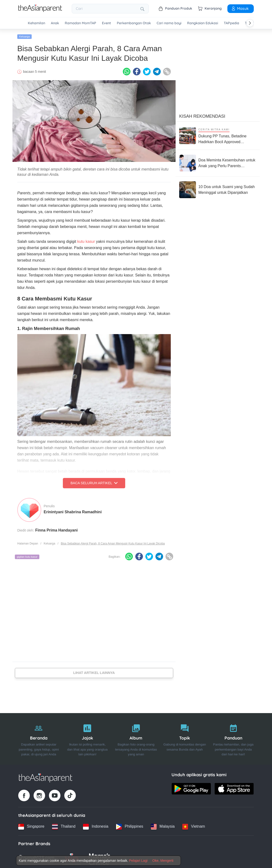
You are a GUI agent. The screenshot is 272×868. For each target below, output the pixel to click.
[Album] (136, 738)
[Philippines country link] (130, 825)
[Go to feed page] (40, 11)
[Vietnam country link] (194, 825)
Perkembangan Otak (134, 23)
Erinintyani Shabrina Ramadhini (73, 510)
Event (106, 23)
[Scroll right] (250, 23)
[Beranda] (39, 738)
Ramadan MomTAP (80, 23)
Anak (55, 23)
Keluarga (24, 35)
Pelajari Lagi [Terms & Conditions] (138, 861)
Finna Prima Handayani (56, 529)
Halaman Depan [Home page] (28, 542)
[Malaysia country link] (163, 825)
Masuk (240, 8)
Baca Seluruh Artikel (94, 482)
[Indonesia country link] (96, 825)
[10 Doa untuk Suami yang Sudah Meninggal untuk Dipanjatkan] (218, 189)
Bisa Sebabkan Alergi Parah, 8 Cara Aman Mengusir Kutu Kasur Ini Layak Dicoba (113, 542)
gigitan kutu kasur (27, 556)
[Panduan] (233, 738)
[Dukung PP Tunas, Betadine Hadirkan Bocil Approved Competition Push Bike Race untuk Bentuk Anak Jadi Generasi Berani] (218, 134)
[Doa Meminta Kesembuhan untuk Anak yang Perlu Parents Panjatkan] (218, 162)
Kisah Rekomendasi (202, 115)
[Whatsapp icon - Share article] (127, 70)
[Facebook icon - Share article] (137, 70)
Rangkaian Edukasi (203, 23)
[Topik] (185, 738)
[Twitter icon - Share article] (147, 70)
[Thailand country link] (64, 825)
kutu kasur (86, 240)
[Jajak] (87, 738)
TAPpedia (231, 23)
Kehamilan (36, 23)
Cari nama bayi (169, 23)
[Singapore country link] (31, 825)
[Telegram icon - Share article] (157, 70)
